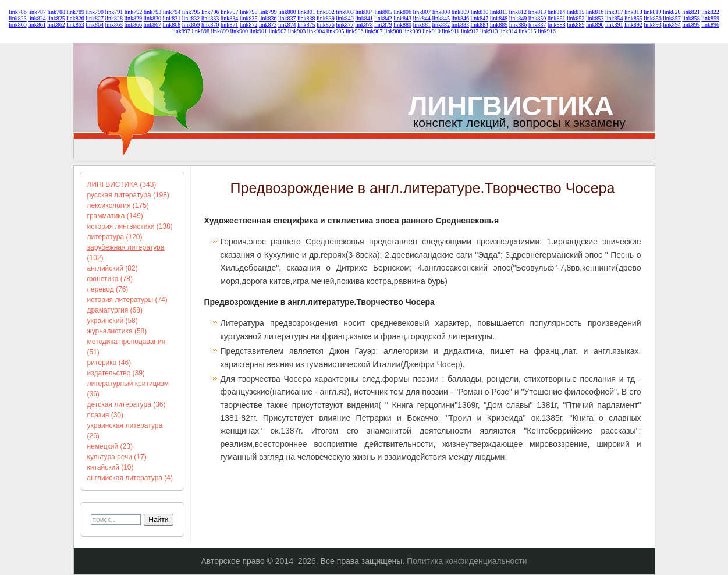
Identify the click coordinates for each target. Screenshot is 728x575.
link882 (441, 25)
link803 (345, 12)
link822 (710, 12)
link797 (230, 12)
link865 (114, 25)
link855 (633, 18)
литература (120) (115, 237)
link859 (710, 18)
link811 (499, 12)
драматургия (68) (115, 310)
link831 (172, 18)
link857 (672, 18)
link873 (268, 25)
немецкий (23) (110, 446)
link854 (614, 18)
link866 (133, 25)
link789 (75, 12)
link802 (326, 12)
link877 (345, 25)
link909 (412, 31)
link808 (441, 12)
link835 (249, 18)
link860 (18, 25)
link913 (489, 31)
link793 (153, 12)
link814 (557, 12)
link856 (653, 18)
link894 (672, 25)
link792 (134, 12)
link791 (114, 12)
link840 (345, 18)
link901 (259, 31)
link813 (537, 12)
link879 (383, 25)
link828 (114, 18)
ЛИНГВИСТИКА (511, 106)
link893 (653, 25)
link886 (518, 25)
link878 (364, 25)
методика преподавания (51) (127, 347)
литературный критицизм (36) (128, 389)
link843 (402, 18)
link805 (383, 12)
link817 (614, 12)
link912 (470, 31)
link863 (75, 25)
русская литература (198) (128, 195)
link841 (364, 18)
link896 (710, 25)
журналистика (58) (117, 331)
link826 (75, 18)
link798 (249, 12)
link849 (518, 18)
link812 (518, 12)
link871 (230, 25)
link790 (95, 12)
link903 (297, 31)
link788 (56, 12)
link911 (450, 31)
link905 (335, 31)
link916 (547, 31)
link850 (537, 18)
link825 (56, 18)
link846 (461, 18)
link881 (422, 25)
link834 (230, 18)
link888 (557, 25)
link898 (200, 31)
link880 (402, 25)
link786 (18, 12)
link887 (537, 25)
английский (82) (113, 268)
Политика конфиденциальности (467, 561)
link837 (287, 18)
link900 (239, 31)
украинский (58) (113, 321)
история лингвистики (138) (130, 226)
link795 (191, 12)
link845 (441, 18)
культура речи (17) (117, 457)
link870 (210, 25)
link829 (133, 18)
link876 (326, 25)
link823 (18, 18)
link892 (633, 25)
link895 (691, 25)
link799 (268, 12)
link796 (210, 12)
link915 (528, 31)
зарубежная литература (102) (126, 253)
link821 (691, 12)
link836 (268, 18)
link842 (383, 18)
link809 (461, 12)
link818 (633, 12)
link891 (614, 25)
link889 (576, 25)
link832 (191, 18)
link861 (37, 25)
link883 (461, 25)
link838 (306, 18)
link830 (153, 18)
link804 (364, 12)
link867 (153, 25)
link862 (56, 25)
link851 (557, 18)
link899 (220, 31)
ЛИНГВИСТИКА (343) (122, 184)
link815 (576, 12)
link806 (403, 12)
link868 (172, 25)
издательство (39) (116, 373)
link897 (181, 31)
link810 (480, 12)
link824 (37, 18)
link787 (37, 12)
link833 (210, 18)
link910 (432, 31)
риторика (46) (109, 363)
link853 (595, 18)
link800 (287, 12)
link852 (576, 18)
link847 (480, 18)
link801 (306, 12)
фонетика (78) (110, 279)
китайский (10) (111, 467)
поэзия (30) (106, 415)
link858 (691, 18)
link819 (653, 12)
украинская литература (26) (125, 431)
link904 (316, 31)
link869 (191, 25)
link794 (172, 12)
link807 (422, 12)
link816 (595, 12)
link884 (480, 25)
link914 (508, 31)
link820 (672, 12)
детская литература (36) (127, 404)
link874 (287, 25)
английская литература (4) (130, 478)
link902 (278, 31)
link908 (393, 31)
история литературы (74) (127, 300)
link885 (499, 25)
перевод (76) (108, 289)
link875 (306, 25)
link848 (499, 18)
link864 (95, 25)
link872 (249, 25)
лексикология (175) (118, 205)
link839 (326, 18)
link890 (595, 25)
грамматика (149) (115, 216)
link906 (355, 31)
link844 (422, 18)
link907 (374, 31)
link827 (95, 18)
